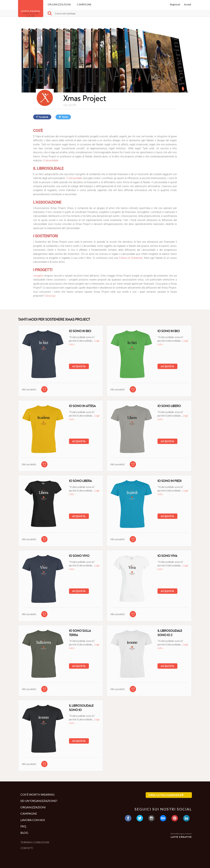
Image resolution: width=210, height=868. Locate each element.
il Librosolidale (50, 160)
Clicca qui (50, 296)
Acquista (79, 366)
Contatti (27, 848)
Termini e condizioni (35, 842)
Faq (23, 826)
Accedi (188, 4)
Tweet (63, 117)
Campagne (84, 4)
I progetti (38, 276)
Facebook (42, 117)
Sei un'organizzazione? (39, 801)
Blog (24, 833)
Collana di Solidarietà (131, 258)
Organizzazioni (59, 4)
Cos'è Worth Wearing (37, 794)
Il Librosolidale (74, 178)
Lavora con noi (33, 820)
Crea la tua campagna (166, 795)
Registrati (175, 4)
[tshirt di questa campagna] (44, 389)
